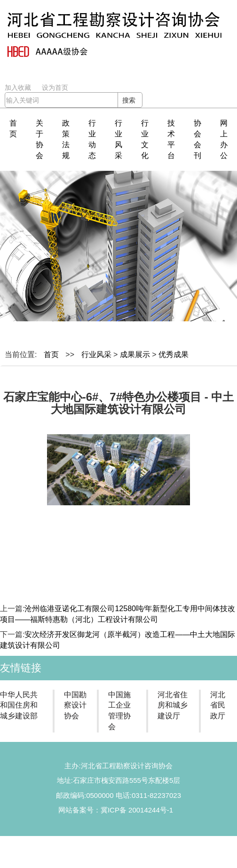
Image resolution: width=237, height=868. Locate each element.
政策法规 (66, 139)
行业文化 (145, 139)
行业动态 (92, 139)
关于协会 (39, 139)
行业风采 (118, 139)
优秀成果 (174, 354)
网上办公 (224, 139)
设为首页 (55, 88)
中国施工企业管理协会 (119, 711)
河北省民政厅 (218, 705)
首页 (13, 128)
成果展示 (135, 354)
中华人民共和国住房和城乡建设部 (19, 705)
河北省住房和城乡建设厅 (173, 705)
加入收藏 (18, 88)
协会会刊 (197, 139)
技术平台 (171, 139)
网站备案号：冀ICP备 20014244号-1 (116, 810)
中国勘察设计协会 (75, 705)
